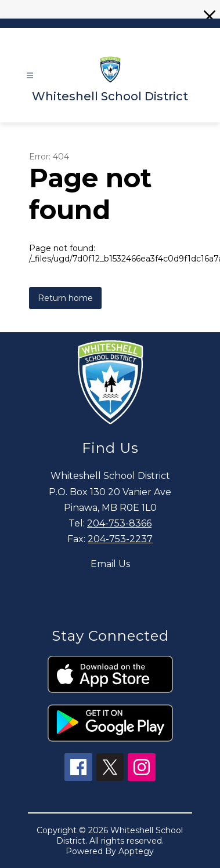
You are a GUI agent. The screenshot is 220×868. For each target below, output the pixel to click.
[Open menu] (30, 76)
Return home (65, 298)
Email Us (110, 564)
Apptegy (136, 851)
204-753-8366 (119, 523)
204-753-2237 (120, 539)
